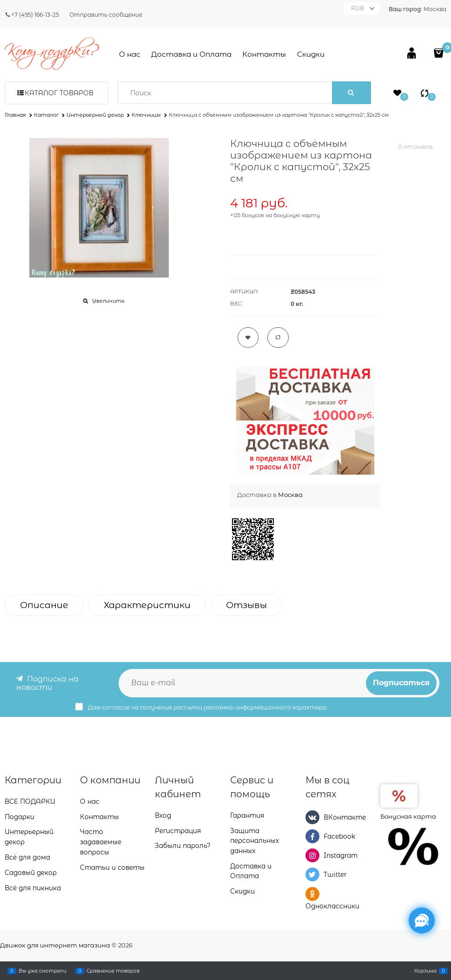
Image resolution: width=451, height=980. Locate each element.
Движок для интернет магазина (55, 945)
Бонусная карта (408, 816)
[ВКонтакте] (312, 817)
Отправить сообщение (106, 15)
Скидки (311, 54)
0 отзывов (415, 146)
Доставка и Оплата (191, 54)
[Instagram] (312, 855)
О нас (130, 54)
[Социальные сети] (422, 920)
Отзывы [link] (246, 605)
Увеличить (108, 301)
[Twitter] (312, 874)
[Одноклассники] (312, 894)
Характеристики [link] (147, 605)
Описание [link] (44, 605)
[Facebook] (312, 836)
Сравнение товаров (113, 971)
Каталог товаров (59, 93)
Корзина (425, 971)
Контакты (264, 54)
